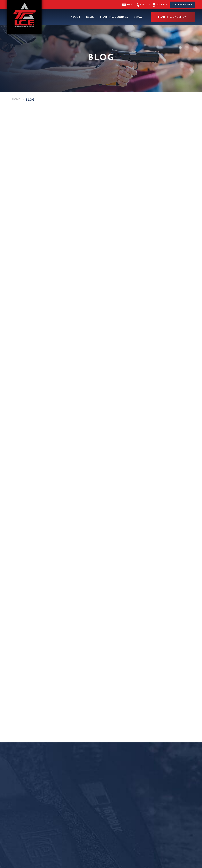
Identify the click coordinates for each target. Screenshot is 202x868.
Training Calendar (173, 17)
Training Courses (114, 17)
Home (17, 99)
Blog (90, 17)
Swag (138, 17)
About (75, 17)
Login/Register (182, 5)
